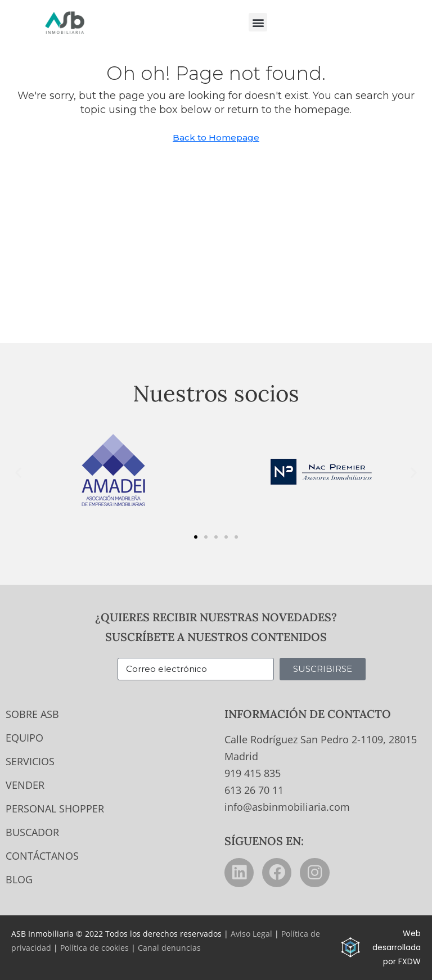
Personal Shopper (55, 809)
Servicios (30, 761)
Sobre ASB (32, 714)
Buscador (32, 832)
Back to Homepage (216, 137)
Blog (19, 879)
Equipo (24, 738)
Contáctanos (42, 856)
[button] (258, 22)
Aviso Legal (251, 934)
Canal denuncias (169, 948)
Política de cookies (94, 948)
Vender (25, 785)
